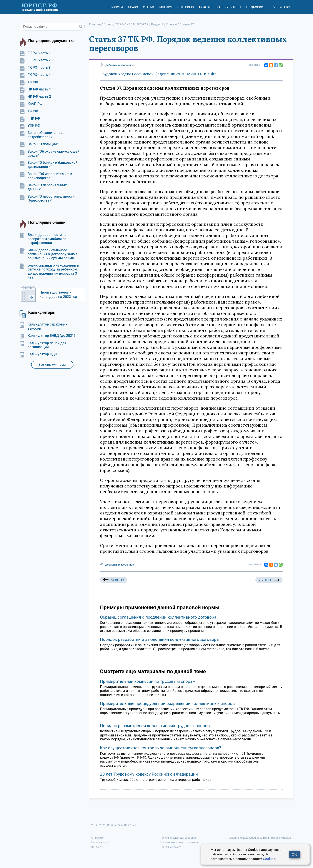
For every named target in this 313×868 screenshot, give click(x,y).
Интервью (186, 7)
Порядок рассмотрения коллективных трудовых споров (155, 726)
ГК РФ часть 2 (35, 60)
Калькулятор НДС (38, 354)
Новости (116, 7)
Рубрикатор (281, 7)
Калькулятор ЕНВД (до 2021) (47, 336)
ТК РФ (29, 82)
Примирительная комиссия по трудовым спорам (148, 681)
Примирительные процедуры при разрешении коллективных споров (167, 704)
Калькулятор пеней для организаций (43, 345)
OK (294, 854)
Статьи (149, 7)
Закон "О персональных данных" (43, 187)
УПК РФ (30, 126)
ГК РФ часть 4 (35, 75)
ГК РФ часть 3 (35, 68)
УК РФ (29, 111)
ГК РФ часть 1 (35, 53)
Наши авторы (100, 842)
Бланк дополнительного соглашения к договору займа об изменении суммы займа (48, 254)
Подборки (255, 7)
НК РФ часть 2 (35, 97)
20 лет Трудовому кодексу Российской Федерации (149, 774)
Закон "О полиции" (39, 144)
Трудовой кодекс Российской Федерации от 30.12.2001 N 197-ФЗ (158, 74)
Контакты (97, 847)
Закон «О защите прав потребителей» (42, 135)
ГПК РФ (30, 119)
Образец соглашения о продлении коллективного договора (158, 617)
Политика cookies (170, 847)
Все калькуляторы (52, 365)
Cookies (269, 859)
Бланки (205, 7)
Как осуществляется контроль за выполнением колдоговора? (161, 748)
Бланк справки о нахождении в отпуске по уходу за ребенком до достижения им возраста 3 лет (49, 271)
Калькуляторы (229, 7)
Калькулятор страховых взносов (43, 326)
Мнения (166, 7)
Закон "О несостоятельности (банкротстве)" (47, 199)
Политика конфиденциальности (179, 838)
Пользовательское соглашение (179, 842)
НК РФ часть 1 (35, 89)
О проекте (97, 838)
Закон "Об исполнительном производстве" (46, 176)
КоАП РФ (31, 104)
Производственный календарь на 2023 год (58, 295)
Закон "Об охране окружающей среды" (49, 154)
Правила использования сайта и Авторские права (259, 838)
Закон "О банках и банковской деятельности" (48, 165)
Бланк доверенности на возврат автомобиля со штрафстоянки (43, 239)
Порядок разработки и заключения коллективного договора (159, 639)
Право (133, 7)
